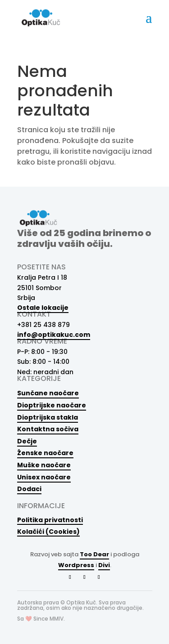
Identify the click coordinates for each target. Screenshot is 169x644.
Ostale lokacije (43, 308)
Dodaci (29, 489)
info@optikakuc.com (54, 335)
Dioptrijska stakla (48, 417)
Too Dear (94, 554)
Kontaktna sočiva (48, 429)
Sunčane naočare (48, 393)
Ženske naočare (45, 453)
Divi (104, 565)
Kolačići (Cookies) (48, 531)
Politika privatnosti (50, 520)
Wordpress (76, 565)
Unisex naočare (44, 477)
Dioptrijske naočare (52, 405)
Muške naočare (44, 465)
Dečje (27, 441)
